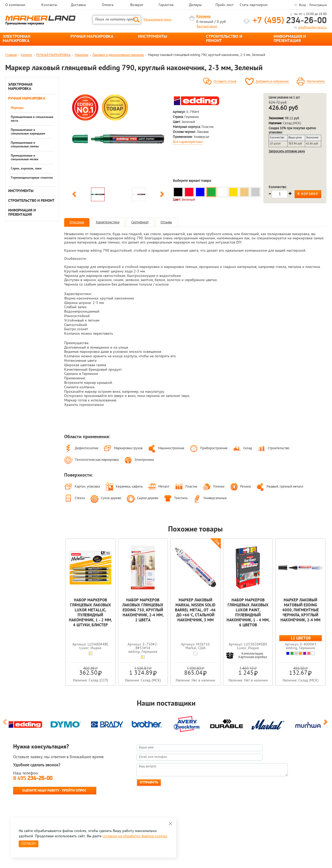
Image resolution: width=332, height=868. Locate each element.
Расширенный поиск (158, 20)
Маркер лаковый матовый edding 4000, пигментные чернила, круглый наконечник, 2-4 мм (300, 610)
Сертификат (140, 222)
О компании (15, 5)
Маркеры (82, 55)
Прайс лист (225, 5)
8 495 (33, 779)
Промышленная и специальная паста (32, 119)
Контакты (49, 5)
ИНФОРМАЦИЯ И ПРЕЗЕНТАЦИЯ (290, 39)
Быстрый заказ (207, 27)
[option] (118, 139)
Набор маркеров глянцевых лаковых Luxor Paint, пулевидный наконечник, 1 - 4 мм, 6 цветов (248, 613)
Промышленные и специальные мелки (25, 158)
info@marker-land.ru (312, 28)
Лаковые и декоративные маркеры (118, 55)
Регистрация (318, 5)
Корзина (203, 17)
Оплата (108, 5)
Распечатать (316, 82)
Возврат (137, 5)
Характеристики (108, 222)
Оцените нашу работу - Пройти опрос (54, 791)
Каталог (27, 55)
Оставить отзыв (225, 82)
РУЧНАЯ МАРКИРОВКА (92, 37)
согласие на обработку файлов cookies (135, 836)
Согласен (29, 844)
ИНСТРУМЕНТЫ (153, 37)
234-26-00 (290, 21)
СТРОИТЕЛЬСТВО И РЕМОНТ (224, 39)
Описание (77, 222)
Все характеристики (188, 142)
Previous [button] (74, 195)
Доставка (78, 5)
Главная (11, 55)
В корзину (308, 194)
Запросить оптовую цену (287, 151)
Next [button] (162, 195)
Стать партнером (254, 5)
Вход (302, 5)
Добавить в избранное (272, 82)
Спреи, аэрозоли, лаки (26, 169)
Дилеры (195, 5)
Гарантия (166, 5)
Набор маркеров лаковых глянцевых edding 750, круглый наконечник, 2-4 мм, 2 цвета (143, 610)
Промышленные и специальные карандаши (28, 132)
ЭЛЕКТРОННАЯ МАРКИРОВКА (16, 39)
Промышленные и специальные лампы (25, 145)
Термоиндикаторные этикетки (32, 178)
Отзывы (166, 222)
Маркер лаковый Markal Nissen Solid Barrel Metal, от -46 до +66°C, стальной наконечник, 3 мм (195, 610)
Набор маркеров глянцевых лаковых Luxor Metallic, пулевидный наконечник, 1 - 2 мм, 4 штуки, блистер (90, 613)
